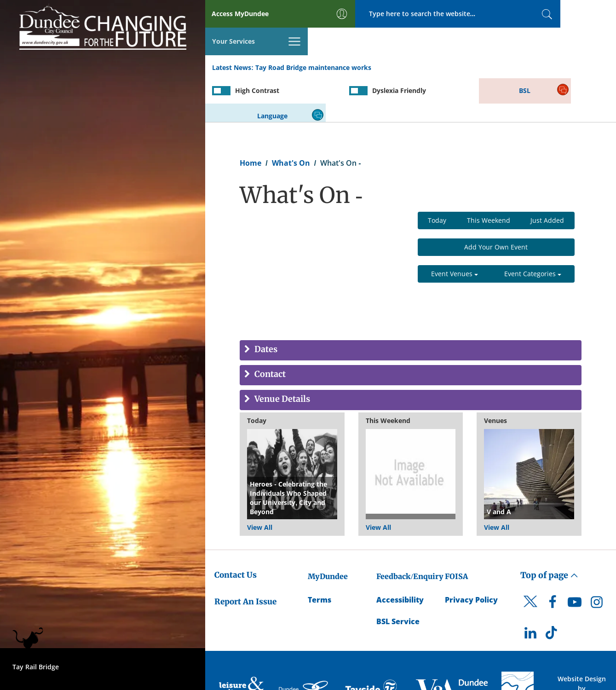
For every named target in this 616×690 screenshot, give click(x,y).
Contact (269, 330)
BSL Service (398, 576)
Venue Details (281, 355)
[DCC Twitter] (530, 565)
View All (260, 482)
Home (250, 118)
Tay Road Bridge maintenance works (313, 41)
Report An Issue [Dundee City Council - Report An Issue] (245, 557)
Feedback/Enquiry (410, 531)
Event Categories (533, 229)
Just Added (547, 176)
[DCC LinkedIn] (530, 591)
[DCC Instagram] (597, 559)
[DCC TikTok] (553, 591)
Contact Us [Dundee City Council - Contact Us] (236, 530)
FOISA (456, 531)
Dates (265, 305)
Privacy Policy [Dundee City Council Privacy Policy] (471, 555)
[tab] (411, 306)
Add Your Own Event (496, 202)
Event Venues (455, 229)
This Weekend (489, 176)
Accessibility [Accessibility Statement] (400, 555)
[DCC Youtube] (575, 559)
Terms (320, 555)
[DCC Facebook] (553, 559)
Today (437, 176)
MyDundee (328, 531)
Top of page (549, 530)
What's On (291, 118)
